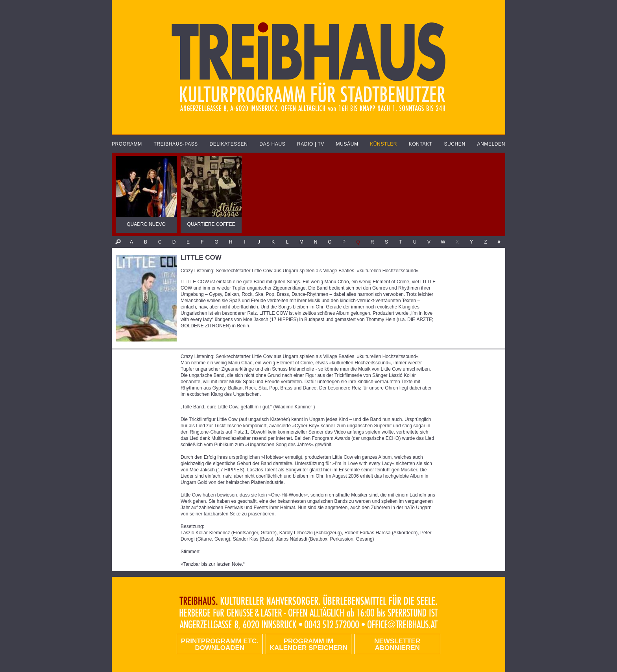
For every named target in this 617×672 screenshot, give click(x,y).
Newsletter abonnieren (397, 644)
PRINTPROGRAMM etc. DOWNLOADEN (220, 644)
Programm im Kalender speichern (308, 644)
